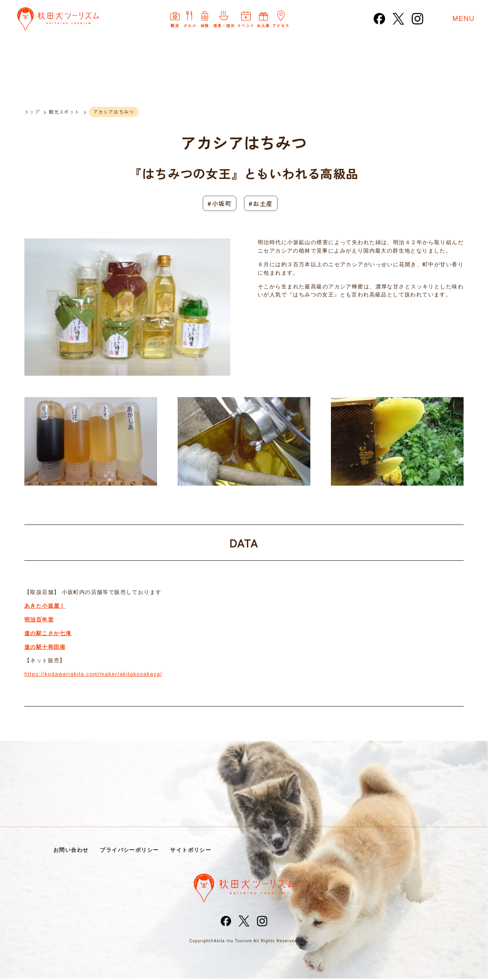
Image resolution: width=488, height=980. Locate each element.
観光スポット (64, 112)
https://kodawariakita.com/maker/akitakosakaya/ (93, 674)
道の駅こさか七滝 (48, 633)
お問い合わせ (72, 850)
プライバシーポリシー (133, 850)
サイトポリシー (198, 850)
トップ (32, 112)
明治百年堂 (39, 620)
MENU (463, 19)
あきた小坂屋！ (45, 606)
